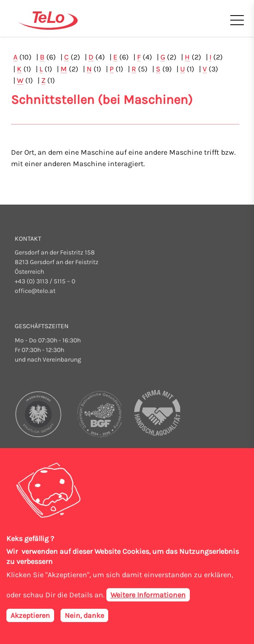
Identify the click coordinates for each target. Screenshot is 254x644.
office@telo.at (35, 291)
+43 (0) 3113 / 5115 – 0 (45, 281)
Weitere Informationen (148, 598)
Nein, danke (84, 618)
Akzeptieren (30, 618)
